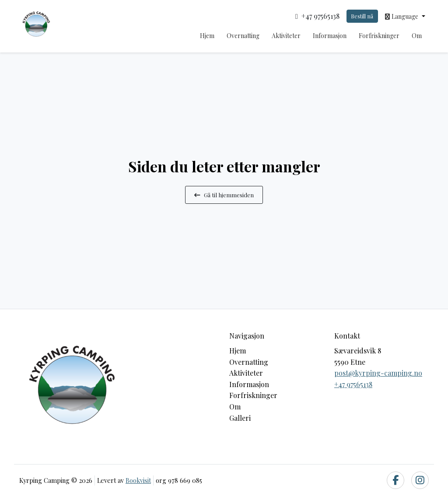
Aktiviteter (286, 36)
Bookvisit (138, 480)
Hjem (207, 36)
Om (417, 36)
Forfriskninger (379, 36)
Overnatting (243, 36)
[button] (405, 16)
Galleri (240, 418)
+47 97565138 (353, 384)
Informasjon (330, 36)
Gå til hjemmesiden (224, 195)
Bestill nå (362, 16)
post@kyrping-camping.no (378, 373)
